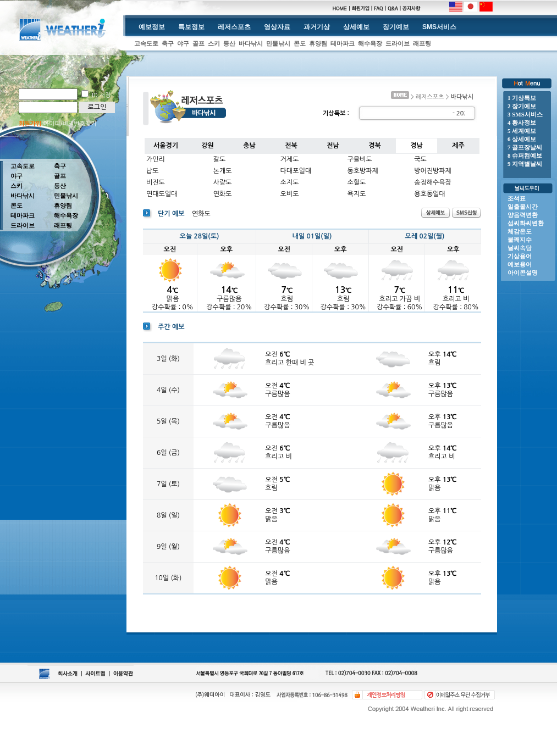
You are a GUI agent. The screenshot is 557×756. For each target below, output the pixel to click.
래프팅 (422, 43)
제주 (458, 146)
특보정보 (191, 27)
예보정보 (152, 27)
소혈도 (356, 182)
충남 (249, 146)
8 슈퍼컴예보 (525, 155)
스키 (214, 43)
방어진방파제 (433, 171)
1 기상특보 (522, 98)
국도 (420, 159)
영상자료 (277, 27)
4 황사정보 (522, 123)
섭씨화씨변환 (526, 223)
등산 (229, 43)
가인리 (156, 159)
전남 (333, 146)
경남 (417, 146)
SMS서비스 (439, 27)
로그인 (97, 107)
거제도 (290, 159)
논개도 (223, 171)
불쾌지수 (520, 240)
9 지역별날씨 (525, 164)
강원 (208, 146)
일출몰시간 (523, 207)
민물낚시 (278, 43)
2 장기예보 (522, 106)
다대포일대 (296, 171)
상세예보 (356, 27)
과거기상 (317, 27)
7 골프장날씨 (525, 147)
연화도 (223, 194)
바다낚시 (251, 43)
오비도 (290, 194)
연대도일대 (162, 194)
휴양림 (318, 43)
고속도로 (146, 43)
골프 (198, 43)
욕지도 (356, 194)
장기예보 (396, 27)
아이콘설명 (523, 273)
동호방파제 (362, 171)
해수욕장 (370, 43)
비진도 (156, 182)
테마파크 (343, 43)
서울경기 (166, 146)
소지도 (290, 182)
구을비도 (359, 159)
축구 (168, 43)
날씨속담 (520, 248)
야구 (183, 43)
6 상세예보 (522, 139)
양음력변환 (523, 215)
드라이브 (398, 43)
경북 (375, 146)
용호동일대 (429, 194)
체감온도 (520, 231)
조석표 (517, 198)
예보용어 (520, 264)
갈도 (220, 159)
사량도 (223, 182)
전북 (291, 146)
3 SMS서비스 (525, 114)
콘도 (300, 43)
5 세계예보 (522, 131)
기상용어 (520, 256)
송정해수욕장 (433, 182)
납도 (153, 171)
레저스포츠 (234, 27)
